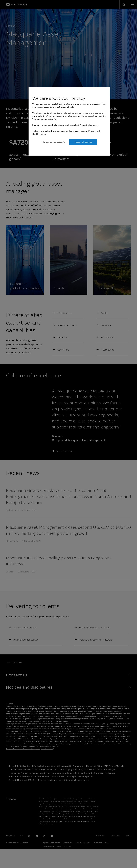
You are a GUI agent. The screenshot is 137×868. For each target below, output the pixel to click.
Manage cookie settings (53, 142)
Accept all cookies (83, 142)
